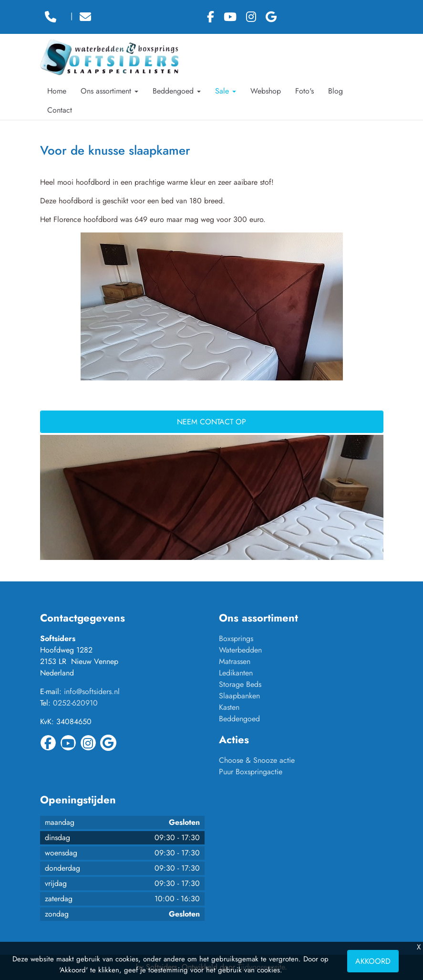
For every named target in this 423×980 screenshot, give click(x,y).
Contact (60, 110)
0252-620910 (75, 703)
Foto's (304, 91)
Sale (226, 91)
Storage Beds (240, 684)
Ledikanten (236, 673)
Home (57, 91)
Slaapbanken (239, 696)
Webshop (266, 91)
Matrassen (235, 661)
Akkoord (373, 961)
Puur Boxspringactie (251, 772)
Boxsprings (236, 638)
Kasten (229, 707)
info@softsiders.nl (92, 691)
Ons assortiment (109, 91)
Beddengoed (177, 91)
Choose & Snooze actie (257, 760)
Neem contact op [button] (211, 422)
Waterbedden (240, 650)
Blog (335, 91)
